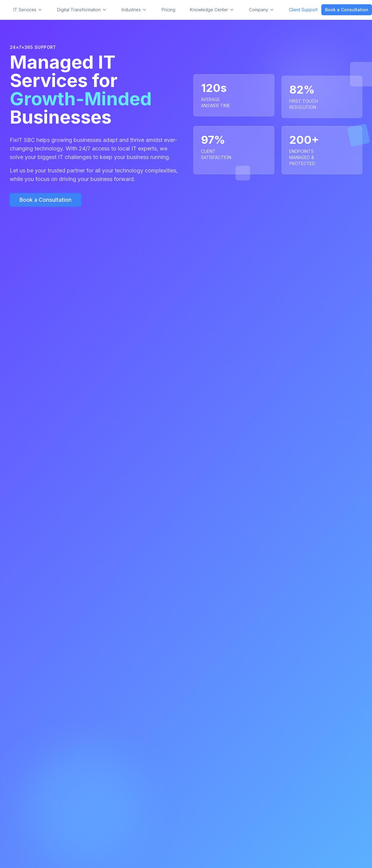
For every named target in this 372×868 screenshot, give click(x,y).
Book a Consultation (347, 10)
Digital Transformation (82, 10)
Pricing (168, 10)
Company (262, 10)
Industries (134, 10)
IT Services (28, 10)
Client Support (303, 10)
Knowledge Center (212, 10)
